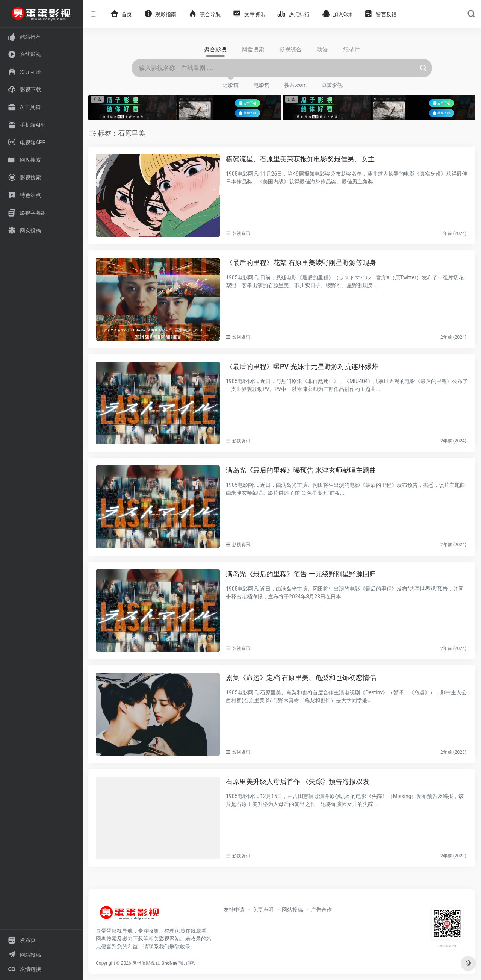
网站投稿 (292, 910)
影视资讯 (241, 233)
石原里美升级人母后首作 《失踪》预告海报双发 (298, 781)
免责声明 (263, 910)
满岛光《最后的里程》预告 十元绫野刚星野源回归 (301, 574)
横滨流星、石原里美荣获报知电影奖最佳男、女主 (300, 159)
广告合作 (321, 910)
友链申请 (234, 910)
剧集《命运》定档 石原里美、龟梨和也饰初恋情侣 (301, 678)
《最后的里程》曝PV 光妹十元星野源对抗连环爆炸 (302, 366)
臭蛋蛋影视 (144, 963)
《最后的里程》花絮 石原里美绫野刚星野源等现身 (301, 263)
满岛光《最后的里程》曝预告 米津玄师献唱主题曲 (301, 470)
